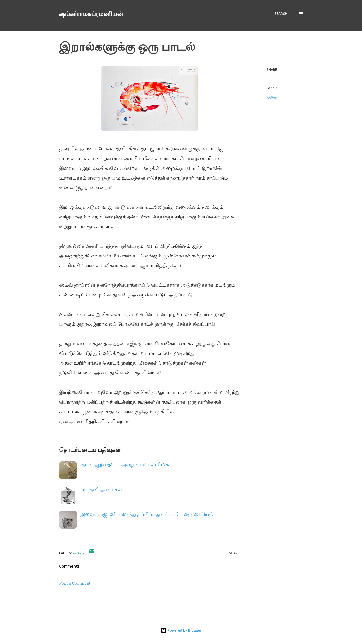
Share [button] (272, 70)
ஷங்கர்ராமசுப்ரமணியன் (91, 14)
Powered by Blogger (181, 630)
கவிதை (272, 98)
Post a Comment (75, 583)
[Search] (281, 14)
